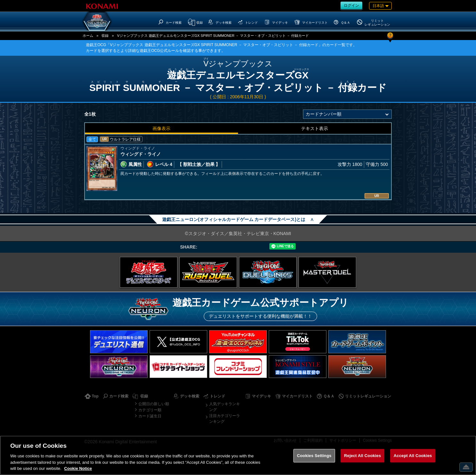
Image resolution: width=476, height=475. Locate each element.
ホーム (88, 36)
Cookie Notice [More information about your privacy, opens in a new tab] (78, 468)
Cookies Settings (314, 456)
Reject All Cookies (362, 456)
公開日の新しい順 (154, 404)
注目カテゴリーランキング (225, 419)
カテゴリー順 (150, 410)
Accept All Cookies (413, 456)
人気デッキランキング (225, 407)
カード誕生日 (150, 416)
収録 (105, 36)
